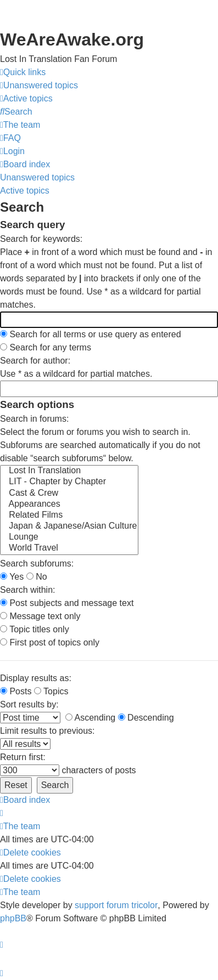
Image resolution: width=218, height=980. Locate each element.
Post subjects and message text (67, 603)
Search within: (28, 590)
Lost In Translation (69, 471)
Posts (16, 691)
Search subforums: (37, 563)
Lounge (69, 537)
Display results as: (36, 678)
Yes (12, 577)
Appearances (69, 505)
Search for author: (35, 361)
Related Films (69, 516)
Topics (51, 691)
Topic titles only (35, 629)
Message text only (40, 616)
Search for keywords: (41, 239)
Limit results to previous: (47, 731)
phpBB (13, 918)
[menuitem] (39, 86)
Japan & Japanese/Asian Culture (69, 526)
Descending (146, 718)
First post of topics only (50, 642)
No (37, 577)
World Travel (69, 548)
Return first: (23, 757)
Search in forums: (34, 419)
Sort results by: (29, 704)
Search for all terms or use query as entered (91, 334)
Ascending (90, 718)
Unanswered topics (37, 177)
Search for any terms (46, 347)
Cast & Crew (69, 494)
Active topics (25, 191)
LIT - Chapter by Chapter (69, 482)
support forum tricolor (116, 905)
